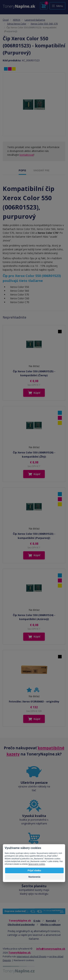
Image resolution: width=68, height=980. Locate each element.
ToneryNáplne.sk (19, 953)
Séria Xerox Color (17, 24)
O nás (37, 921)
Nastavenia (34, 877)
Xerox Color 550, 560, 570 (44, 24)
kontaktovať (27, 155)
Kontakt (51, 921)
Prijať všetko (34, 870)
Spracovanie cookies (37, 864)
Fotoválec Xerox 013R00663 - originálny (34, 701)
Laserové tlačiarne (35, 20)
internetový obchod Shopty (32, 956)
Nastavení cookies (24, 960)
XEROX (17, 20)
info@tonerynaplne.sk (51, 949)
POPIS (22, 170)
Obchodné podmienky (21, 924)
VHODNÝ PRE (41, 170)
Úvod (6, 20)
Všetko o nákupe (50, 924)
